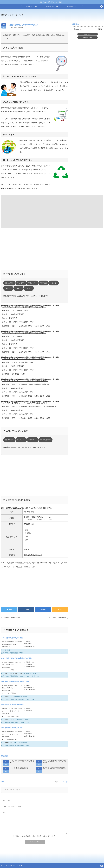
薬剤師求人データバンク (12, 15)
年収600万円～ (9, 283)
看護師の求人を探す (72, 6)
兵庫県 (11, 27)
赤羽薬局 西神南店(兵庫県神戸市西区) (16, 681)
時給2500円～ (33, 283)
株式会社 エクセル (10, 719)
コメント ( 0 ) (65, 782)
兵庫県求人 (88, 34)
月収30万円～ (21, 283)
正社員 (54, 283)
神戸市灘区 (20, 27)
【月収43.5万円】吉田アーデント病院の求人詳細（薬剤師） (24, 307)
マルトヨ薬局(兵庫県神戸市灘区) (58, 618)
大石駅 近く (43, 283)
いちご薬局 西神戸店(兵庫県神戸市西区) (16, 658)
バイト (18, 288)
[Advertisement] (18, 211)
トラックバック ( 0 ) (53, 782)
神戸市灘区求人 (88, 37)
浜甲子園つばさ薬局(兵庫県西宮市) (54, 768)
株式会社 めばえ (9, 743)
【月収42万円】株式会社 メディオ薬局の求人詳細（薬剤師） (25, 381)
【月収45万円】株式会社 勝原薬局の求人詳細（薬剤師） (23, 359)
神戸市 (15, 27)
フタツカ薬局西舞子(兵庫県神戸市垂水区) (55, 762)
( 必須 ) (6, 800)
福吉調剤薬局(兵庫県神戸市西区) (13, 705)
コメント (20, 567)
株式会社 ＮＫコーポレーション (14, 673)
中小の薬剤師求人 (45, 440)
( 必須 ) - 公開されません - (12, 806)
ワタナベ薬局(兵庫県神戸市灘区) (12, 618)
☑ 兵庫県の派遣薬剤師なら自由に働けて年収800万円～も (24, 447)
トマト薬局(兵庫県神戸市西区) (12, 638)
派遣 (29, 288)
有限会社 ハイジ (9, 696)
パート (8, 288)
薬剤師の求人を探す (32, 6)
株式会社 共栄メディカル (14, 65)
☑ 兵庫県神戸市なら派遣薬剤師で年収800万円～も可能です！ (26, 296)
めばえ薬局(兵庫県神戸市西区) (12, 728)
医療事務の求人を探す (52, 6)
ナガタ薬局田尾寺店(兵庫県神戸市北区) (22, 762)
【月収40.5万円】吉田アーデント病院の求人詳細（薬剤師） (24, 333)
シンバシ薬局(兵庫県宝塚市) (19, 768)
